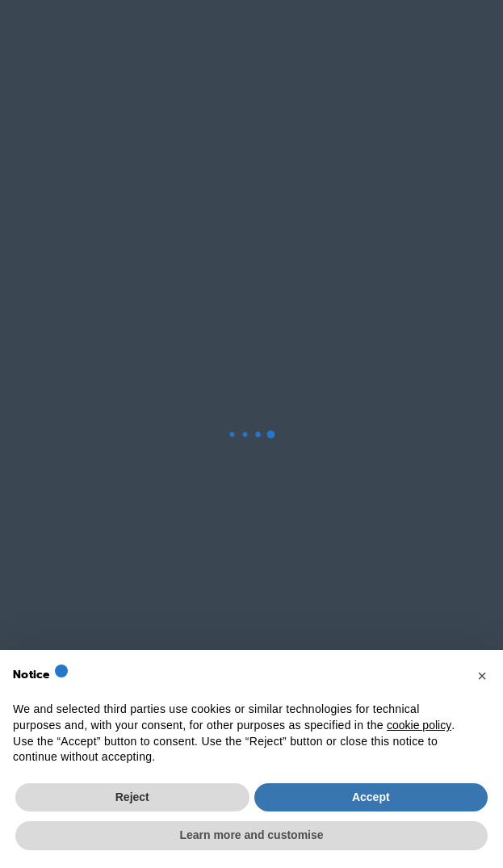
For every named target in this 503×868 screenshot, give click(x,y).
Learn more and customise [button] (251, 835)
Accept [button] (371, 797)
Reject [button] (132, 797)
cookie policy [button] (419, 725)
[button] (482, 676)
